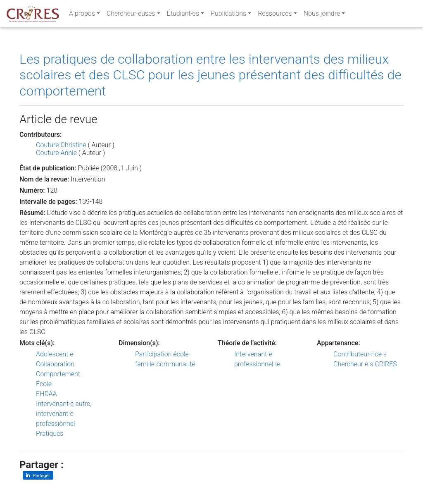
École (44, 384)
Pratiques (50, 434)
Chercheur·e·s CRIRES (365, 364)
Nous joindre (322, 15)
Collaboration (55, 364)
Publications (228, 15)
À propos (82, 15)
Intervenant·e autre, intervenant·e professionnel (64, 414)
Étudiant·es (183, 15)
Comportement (58, 374)
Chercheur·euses (131, 15)
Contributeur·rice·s (360, 354)
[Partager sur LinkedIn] (38, 475)
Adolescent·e (55, 354)
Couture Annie (56, 153)
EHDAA (46, 394)
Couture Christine (61, 145)
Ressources (275, 15)
